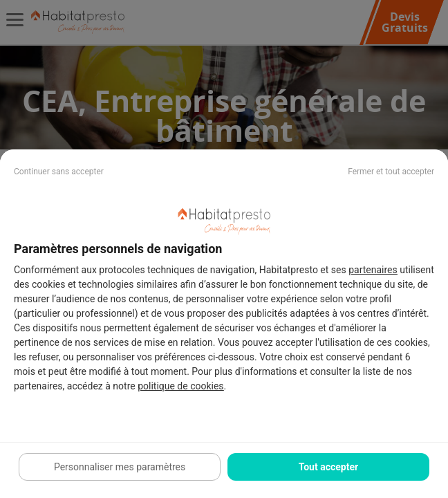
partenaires (373, 270)
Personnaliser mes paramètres (120, 467)
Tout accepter (328, 467)
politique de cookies (180, 386)
